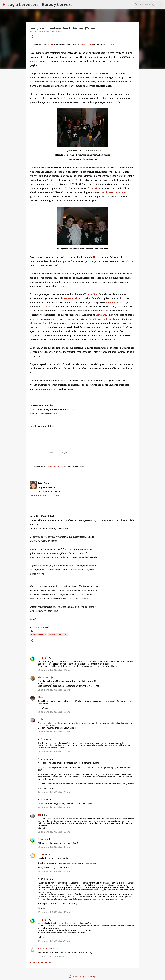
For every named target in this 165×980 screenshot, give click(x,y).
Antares (50, 45)
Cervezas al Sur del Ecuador (45, 323)
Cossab (48, 307)
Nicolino (42, 854)
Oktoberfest (94, 188)
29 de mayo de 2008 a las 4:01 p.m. (54, 941)
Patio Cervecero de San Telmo (104, 319)
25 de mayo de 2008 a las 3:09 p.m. (54, 732)
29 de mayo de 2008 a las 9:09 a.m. (54, 832)
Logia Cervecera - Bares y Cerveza (40, 4)
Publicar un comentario (41, 963)
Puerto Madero (87, 45)
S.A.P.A (71, 184)
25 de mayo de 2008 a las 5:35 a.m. (54, 690)
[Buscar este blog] (149, 5)
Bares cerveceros (39, 635)
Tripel (63, 261)
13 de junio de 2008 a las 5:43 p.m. (54, 956)
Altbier (50, 180)
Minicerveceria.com (116, 302)
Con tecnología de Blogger (82, 976)
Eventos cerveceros (58, 635)
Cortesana (101, 315)
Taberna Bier (91, 294)
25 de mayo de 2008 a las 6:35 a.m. (54, 712)
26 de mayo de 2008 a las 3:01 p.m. (54, 792)
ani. (40, 815)
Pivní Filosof (44, 677)
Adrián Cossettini (46, 949)
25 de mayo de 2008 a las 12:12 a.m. (55, 670)
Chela (41, 697)
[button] (32, 37)
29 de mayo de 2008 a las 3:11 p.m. (54, 912)
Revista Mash (71, 298)
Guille (41, 719)
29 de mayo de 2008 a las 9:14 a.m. (54, 847)
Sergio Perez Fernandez (114, 192)
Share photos (53, 467)
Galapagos (43, 658)
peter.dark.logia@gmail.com (45, 496)
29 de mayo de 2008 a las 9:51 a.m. (54, 871)
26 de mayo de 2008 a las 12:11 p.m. (55, 752)
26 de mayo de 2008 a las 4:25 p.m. (54, 807)
